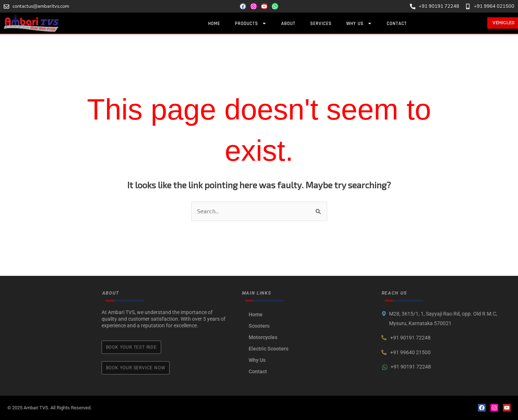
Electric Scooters (309, 349)
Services (330, 24)
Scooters (299, 326)
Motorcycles (303, 337)
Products (260, 23)
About (297, 24)
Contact (406, 24)
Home (223, 24)
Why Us (368, 23)
